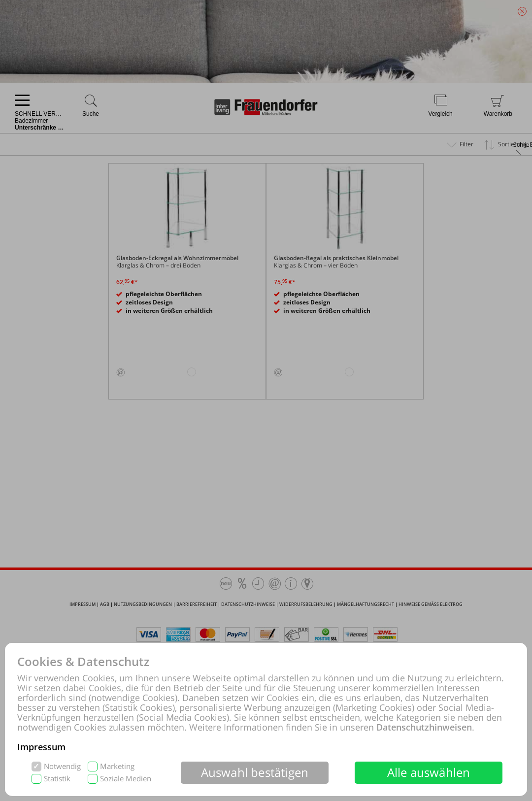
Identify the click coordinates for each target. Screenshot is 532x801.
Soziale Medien (126, 779)
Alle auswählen (429, 772)
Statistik (57, 779)
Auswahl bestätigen (255, 772)
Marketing (117, 766)
